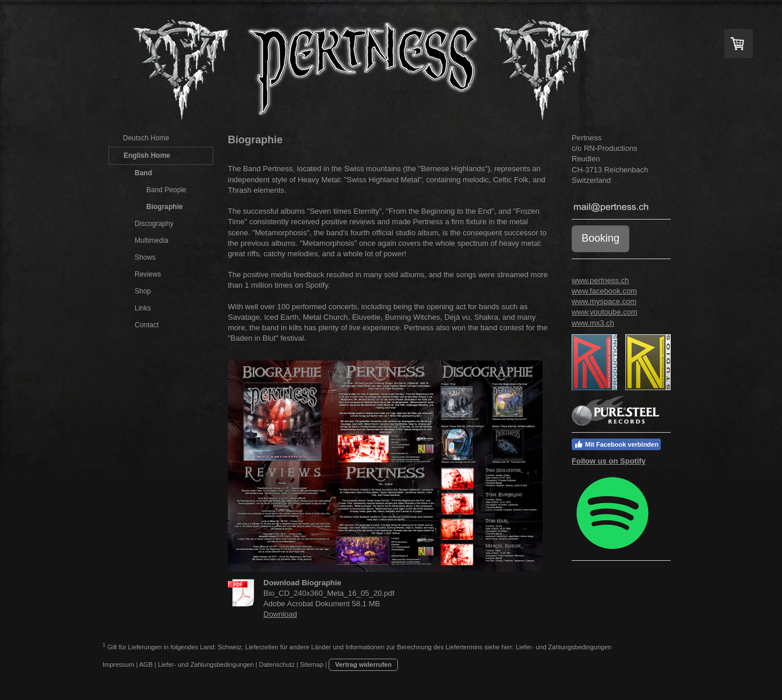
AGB (146, 664)
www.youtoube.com (605, 312)
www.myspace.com (604, 301)
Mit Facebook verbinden (616, 444)
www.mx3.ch (593, 323)
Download (280, 614)
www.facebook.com (604, 291)
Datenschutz (277, 664)
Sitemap (312, 664)
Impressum (118, 664)
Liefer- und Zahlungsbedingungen (564, 646)
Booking (600, 238)
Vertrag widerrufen (363, 664)
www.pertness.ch (600, 280)
